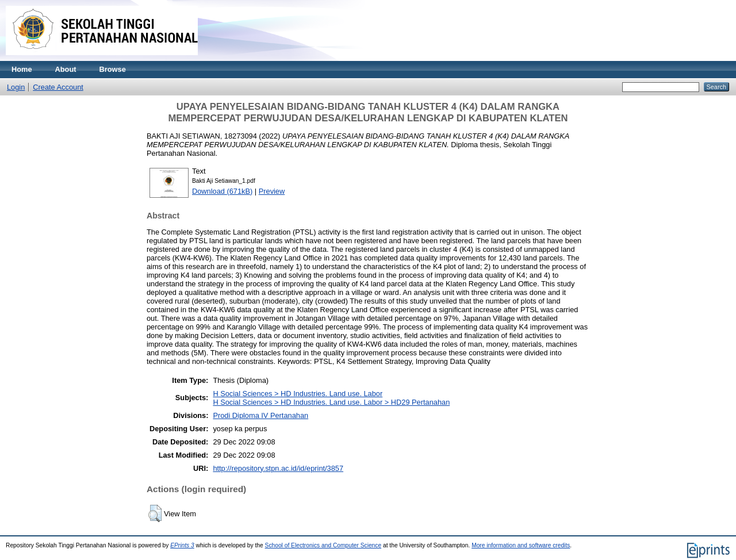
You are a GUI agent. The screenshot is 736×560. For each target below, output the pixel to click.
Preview (272, 191)
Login (16, 87)
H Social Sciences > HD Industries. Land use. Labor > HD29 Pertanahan (331, 402)
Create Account (58, 87)
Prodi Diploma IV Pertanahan (260, 415)
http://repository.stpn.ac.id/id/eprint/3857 (278, 468)
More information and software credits (521, 545)
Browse (113, 69)
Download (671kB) (222, 191)
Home (22, 69)
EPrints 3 (182, 545)
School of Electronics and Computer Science (323, 545)
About (66, 69)
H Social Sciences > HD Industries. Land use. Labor (298, 394)
